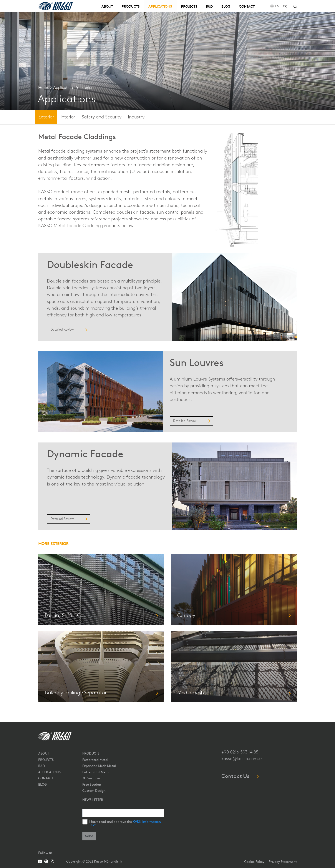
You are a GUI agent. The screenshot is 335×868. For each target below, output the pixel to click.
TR (285, 7)
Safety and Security (102, 117)
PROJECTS (189, 7)
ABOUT (107, 7)
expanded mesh (114, 192)
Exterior (86, 88)
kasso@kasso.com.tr (242, 759)
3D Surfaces (91, 779)
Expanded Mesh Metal (99, 766)
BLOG (226, 7)
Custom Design (94, 791)
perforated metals (152, 192)
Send (89, 836)
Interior (68, 117)
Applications (64, 88)
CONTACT (247, 7)
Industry (136, 117)
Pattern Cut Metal (96, 772)
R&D (209, 7)
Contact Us (240, 777)
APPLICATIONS (160, 7)
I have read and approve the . (125, 824)
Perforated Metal (95, 760)
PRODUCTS (131, 7)
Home (44, 88)
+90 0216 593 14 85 (240, 752)
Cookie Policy (254, 862)
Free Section (92, 785)
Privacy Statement (283, 862)
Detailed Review (69, 330)
